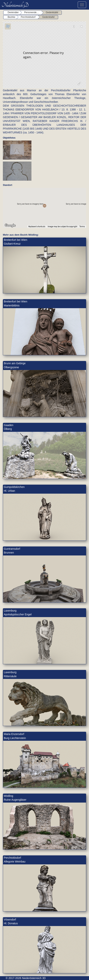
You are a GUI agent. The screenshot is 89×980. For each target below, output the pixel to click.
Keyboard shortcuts (37, 227)
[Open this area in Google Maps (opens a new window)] (10, 225)
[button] (44, 206)
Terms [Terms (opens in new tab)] (82, 227)
